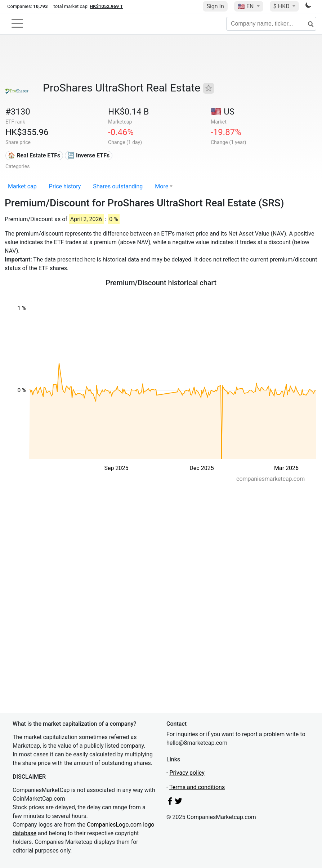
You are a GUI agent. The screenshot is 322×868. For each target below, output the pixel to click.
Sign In (215, 6)
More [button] (162, 186)
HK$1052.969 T (106, 6)
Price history (65, 186)
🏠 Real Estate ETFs (34, 155)
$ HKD (282, 6)
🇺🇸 (246, 6)
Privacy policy (187, 773)
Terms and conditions (197, 787)
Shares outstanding (118, 186)
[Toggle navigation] (17, 23)
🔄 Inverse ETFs (88, 155)
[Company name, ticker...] (271, 24)
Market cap (22, 186)
